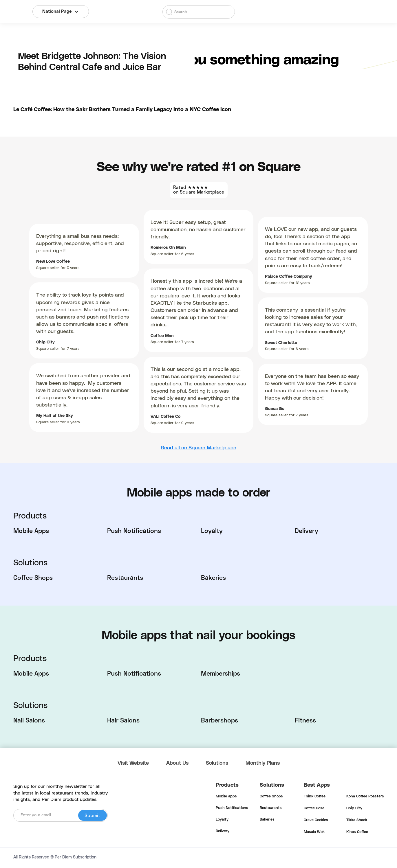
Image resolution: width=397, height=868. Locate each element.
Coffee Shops (271, 797)
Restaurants (271, 808)
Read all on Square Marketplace (198, 448)
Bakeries (267, 820)
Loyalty (222, 820)
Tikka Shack (357, 821)
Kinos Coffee (357, 832)
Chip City (354, 809)
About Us (178, 764)
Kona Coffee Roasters (365, 797)
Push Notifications (232, 808)
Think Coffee (315, 797)
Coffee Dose (314, 809)
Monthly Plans (265, 764)
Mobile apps (226, 797)
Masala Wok (314, 832)
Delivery (223, 832)
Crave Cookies (316, 821)
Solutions (218, 764)
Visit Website (134, 764)
